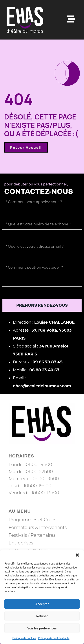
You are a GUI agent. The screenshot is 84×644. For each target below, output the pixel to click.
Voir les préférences (42, 628)
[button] (77, 555)
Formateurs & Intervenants (38, 527)
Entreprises (21, 543)
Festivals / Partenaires (32, 535)
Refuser (42, 616)
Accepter (42, 604)
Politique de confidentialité (54, 638)
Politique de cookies (24, 638)
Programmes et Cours (32, 520)
